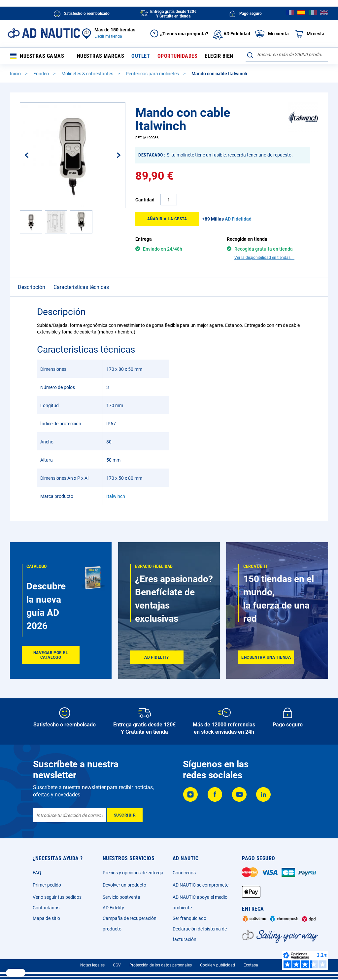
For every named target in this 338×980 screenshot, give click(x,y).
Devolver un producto (124, 885)
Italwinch (116, 485)
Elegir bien (219, 56)
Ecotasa (251, 965)
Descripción (32, 276)
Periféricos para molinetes (153, 74)
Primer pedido (47, 885)
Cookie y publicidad (218, 965)
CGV (117, 965)
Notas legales (92, 965)
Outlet (141, 56)
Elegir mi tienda (108, 36)
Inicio (16, 74)
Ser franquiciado (189, 918)
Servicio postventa (121, 897)
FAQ (37, 873)
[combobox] (287, 54)
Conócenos (184, 873)
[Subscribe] (125, 815)
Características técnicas (81, 276)
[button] (33, 155)
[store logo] (44, 33)
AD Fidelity (113, 908)
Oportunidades (178, 56)
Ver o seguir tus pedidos (57, 897)
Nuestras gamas (37, 56)
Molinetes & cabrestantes (88, 74)
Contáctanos (46, 908)
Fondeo (42, 74)
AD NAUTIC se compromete (201, 885)
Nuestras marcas (101, 56)
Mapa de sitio (46, 918)
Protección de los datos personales (161, 965)
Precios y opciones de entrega (133, 873)
